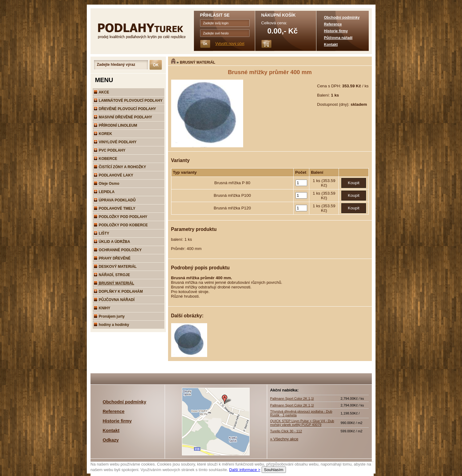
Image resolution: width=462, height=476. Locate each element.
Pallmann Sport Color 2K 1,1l (292, 399)
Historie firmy (336, 31)
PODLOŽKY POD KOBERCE (121, 225)
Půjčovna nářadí (338, 38)
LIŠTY (101, 233)
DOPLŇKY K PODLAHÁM (118, 292)
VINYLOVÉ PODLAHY (115, 142)
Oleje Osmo (106, 184)
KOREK (103, 134)
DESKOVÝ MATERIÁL (115, 267)
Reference (333, 24)
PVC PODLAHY (110, 150)
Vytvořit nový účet (230, 44)
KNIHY (102, 308)
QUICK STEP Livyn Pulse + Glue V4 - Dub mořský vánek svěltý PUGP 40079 (302, 423)
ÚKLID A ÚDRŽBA (112, 242)
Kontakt (331, 45)
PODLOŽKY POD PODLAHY (121, 217)
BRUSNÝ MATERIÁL (197, 62)
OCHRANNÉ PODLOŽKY (118, 250)
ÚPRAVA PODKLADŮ (115, 200)
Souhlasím (273, 470)
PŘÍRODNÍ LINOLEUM (115, 125)
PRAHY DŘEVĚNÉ (112, 258)
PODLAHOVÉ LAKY (113, 175)
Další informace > (245, 470)
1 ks (317, 181)
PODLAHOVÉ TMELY (114, 208)
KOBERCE (105, 159)
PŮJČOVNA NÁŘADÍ (114, 300)
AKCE (101, 92)
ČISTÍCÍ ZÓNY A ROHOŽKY (120, 167)
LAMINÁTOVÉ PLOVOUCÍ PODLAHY (128, 101)
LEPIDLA (104, 192)
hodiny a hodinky (111, 325)
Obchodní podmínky (342, 18)
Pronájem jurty (109, 316)
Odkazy (111, 440)
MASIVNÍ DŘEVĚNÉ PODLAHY (123, 117)
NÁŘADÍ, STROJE (112, 275)
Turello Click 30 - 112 (286, 431)
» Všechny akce (284, 439)
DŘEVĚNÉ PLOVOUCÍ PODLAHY (125, 109)
